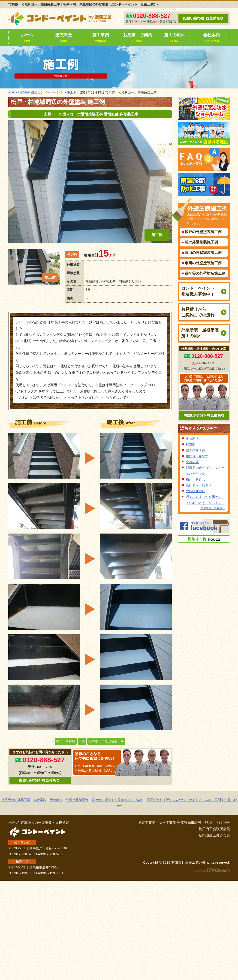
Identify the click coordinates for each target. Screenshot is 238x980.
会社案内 (211, 38)
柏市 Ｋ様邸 (66, 741)
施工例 (72, 92)
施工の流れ (175, 38)
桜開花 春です (197, 456)
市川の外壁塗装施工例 (203, 263)
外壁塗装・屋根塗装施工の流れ (200, 333)
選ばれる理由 (101, 800)
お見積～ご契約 (138, 38)
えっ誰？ (192, 439)
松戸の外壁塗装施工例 (203, 232)
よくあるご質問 (210, 800)
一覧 (82, 741)
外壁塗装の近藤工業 (16, 800)
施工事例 (101, 38)
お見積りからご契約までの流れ (198, 312)
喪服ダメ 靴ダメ (199, 485)
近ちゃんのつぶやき (199, 428)
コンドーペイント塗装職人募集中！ (198, 291)
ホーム (27, 38)
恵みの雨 (192, 462)
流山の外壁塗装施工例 (203, 253)
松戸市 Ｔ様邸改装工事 (106, 741)
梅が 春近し (196, 479)
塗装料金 (64, 38)
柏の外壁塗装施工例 (201, 242)
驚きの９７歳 (196, 450)
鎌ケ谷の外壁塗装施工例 (205, 273)
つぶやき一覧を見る (213, 508)
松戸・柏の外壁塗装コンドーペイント (36, 92)
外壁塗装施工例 (77, 800)
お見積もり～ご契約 (129, 800)
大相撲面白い (196, 491)
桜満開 (191, 445)
